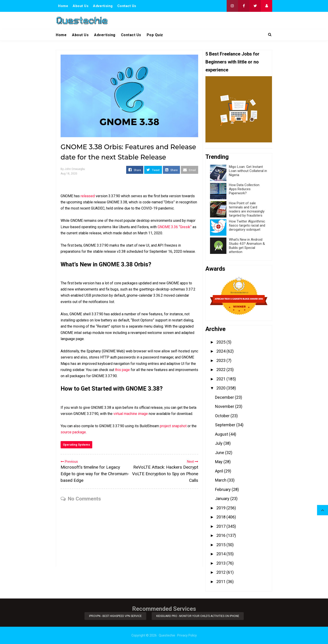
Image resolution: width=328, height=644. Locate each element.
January (223, 499)
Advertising (103, 6)
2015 (221, 545)
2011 (221, 582)
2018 (221, 517)
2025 (221, 342)
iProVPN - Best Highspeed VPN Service (115, 616)
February (223, 489)
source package (73, 432)
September (226, 425)
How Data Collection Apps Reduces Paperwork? (244, 189)
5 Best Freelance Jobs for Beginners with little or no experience (232, 62)
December (225, 397)
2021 (221, 379)
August (222, 434)
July (219, 443)
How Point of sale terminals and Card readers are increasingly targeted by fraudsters (247, 209)
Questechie (167, 635)
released (88, 196)
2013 (221, 563)
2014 (221, 554)
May (219, 462)
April (219, 471)
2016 (221, 535)
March (221, 480)
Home (63, 6)
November (225, 406)
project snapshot (173, 426)
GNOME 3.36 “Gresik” (175, 227)
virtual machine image (131, 414)
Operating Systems (76, 445)
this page (122, 370)
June (220, 453)
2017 (221, 526)
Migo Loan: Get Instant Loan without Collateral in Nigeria (248, 171)
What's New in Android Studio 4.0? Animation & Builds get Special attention (247, 246)
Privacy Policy (187, 635)
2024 (221, 351)
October (223, 416)
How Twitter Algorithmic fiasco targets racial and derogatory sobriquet (247, 225)
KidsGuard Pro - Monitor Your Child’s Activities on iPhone (198, 616)
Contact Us (127, 6)
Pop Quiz (155, 35)
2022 (221, 370)
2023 (221, 360)
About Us (81, 6)
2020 (221, 388)
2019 (221, 508)
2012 (221, 572)
